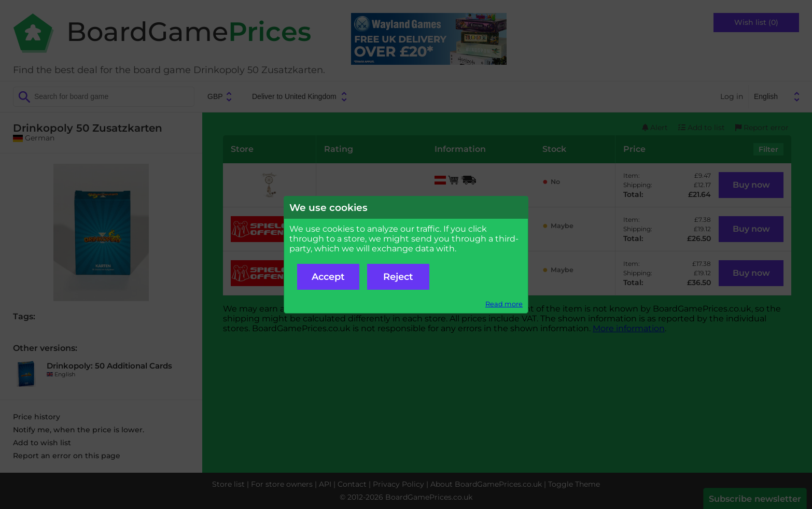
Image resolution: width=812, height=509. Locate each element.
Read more (504, 304)
